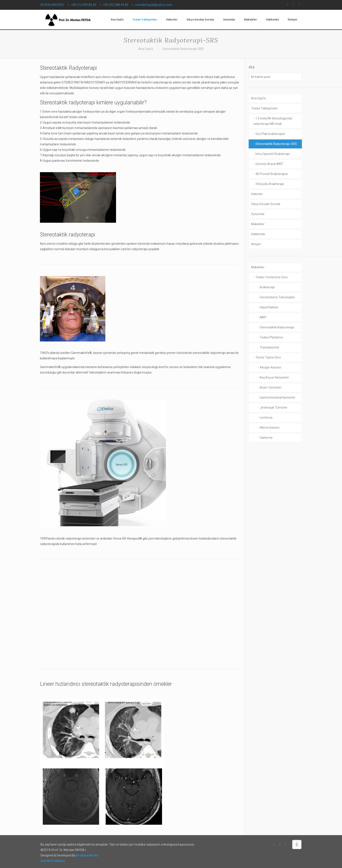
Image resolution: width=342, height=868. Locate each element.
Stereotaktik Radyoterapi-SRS (276, 144)
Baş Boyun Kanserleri (274, 377)
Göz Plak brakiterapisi (270, 134)
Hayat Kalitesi (269, 307)
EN (48, 5)
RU (43, 5)
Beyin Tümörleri (271, 387)
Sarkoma (266, 438)
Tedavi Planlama (271, 337)
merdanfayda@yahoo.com (154, 5)
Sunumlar (258, 214)
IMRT (263, 317)
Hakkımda (258, 234)
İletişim (256, 244)
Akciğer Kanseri (270, 367)
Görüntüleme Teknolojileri (277, 297)
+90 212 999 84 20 (84, 5)
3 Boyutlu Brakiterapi (270, 184)
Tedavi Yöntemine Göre (272, 277)
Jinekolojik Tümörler (274, 408)
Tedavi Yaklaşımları (264, 108)
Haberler (257, 194)
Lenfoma (266, 418)
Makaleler (258, 224)
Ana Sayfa (146, 49)
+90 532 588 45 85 (116, 5)
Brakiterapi (267, 287)
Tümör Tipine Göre (268, 357)
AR (54, 5)
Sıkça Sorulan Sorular (266, 204)
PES (61, 5)
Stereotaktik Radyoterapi (277, 327)
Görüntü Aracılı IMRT (269, 164)
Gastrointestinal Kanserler (278, 397)
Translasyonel (269, 347)
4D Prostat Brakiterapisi (272, 174)
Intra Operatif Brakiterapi (273, 154)
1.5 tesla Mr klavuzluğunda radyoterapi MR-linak (273, 121)
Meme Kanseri (270, 428)
